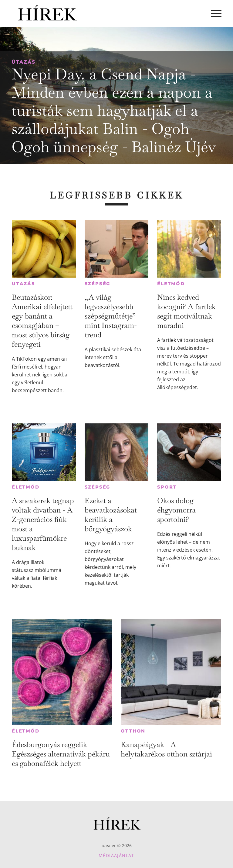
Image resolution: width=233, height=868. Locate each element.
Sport (167, 487)
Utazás (24, 62)
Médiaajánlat (116, 855)
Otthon (133, 731)
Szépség (98, 284)
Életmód (171, 284)
